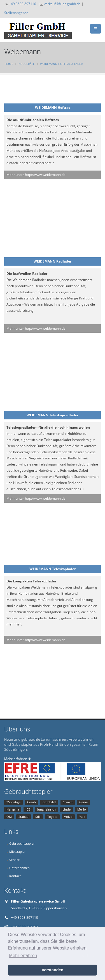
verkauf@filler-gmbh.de (62, 4)
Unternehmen (19, 868)
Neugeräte (27, 64)
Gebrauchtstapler (22, 843)
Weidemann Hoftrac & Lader (61, 64)
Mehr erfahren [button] (23, 956)
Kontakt (15, 876)
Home (9, 64)
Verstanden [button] (53, 970)
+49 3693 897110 (23, 4)
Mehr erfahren (17, 759)
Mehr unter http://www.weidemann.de (36, 175)
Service (14, 860)
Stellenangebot (16, 13)
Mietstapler (17, 852)
